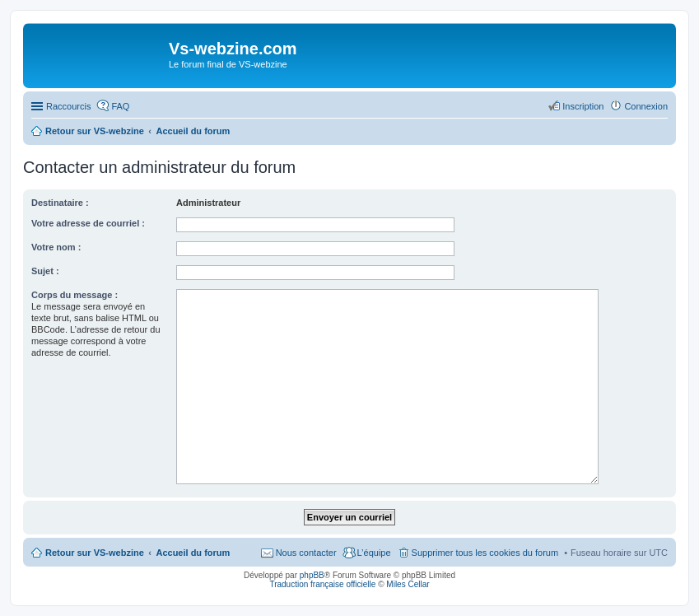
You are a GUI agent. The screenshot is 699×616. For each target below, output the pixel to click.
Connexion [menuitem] (646, 106)
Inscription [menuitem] (583, 106)
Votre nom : (56, 247)
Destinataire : (60, 203)
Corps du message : (75, 295)
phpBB (312, 575)
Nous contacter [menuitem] (306, 553)
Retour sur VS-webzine (95, 553)
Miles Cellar (408, 584)
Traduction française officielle (322, 584)
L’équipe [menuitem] (374, 553)
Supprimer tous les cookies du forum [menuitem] (485, 553)
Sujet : (45, 271)
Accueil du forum (193, 553)
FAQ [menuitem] (120, 106)
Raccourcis (68, 106)
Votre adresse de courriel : (88, 223)
